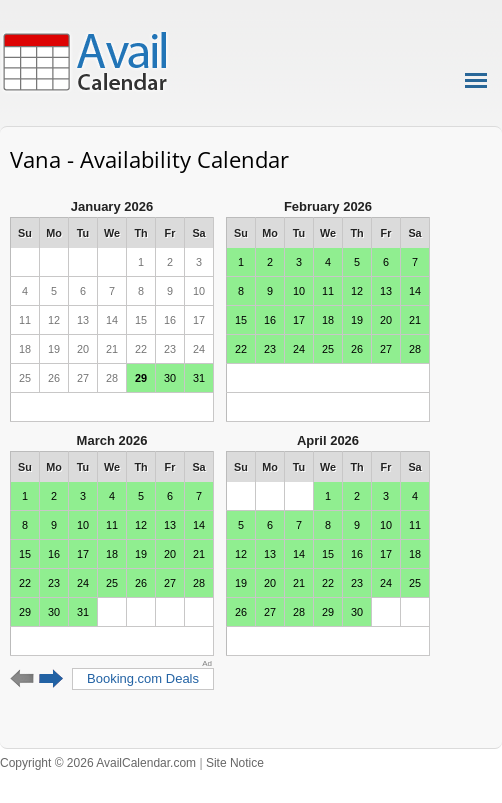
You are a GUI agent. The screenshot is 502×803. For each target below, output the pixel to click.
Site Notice (235, 763)
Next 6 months (51, 679)
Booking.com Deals (143, 678)
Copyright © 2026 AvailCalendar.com (98, 763)
